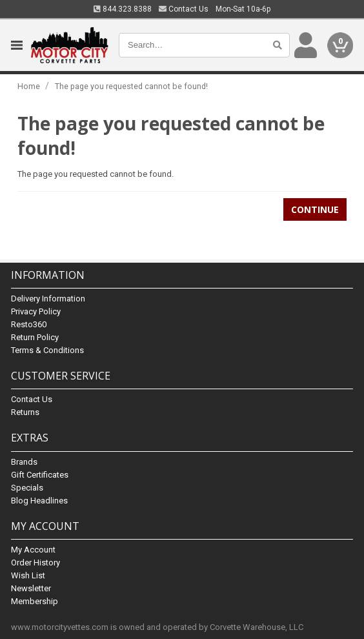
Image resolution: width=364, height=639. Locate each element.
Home (29, 86)
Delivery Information (48, 299)
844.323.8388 (123, 9)
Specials (27, 488)
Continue (315, 209)
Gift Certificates (40, 475)
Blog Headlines (39, 501)
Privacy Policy (36, 311)
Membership (35, 601)
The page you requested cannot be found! (131, 86)
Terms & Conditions (47, 350)
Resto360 (29, 324)
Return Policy (35, 337)
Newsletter (31, 588)
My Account (33, 550)
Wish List (28, 575)
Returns (25, 412)
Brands (24, 462)
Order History (35, 563)
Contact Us (184, 9)
